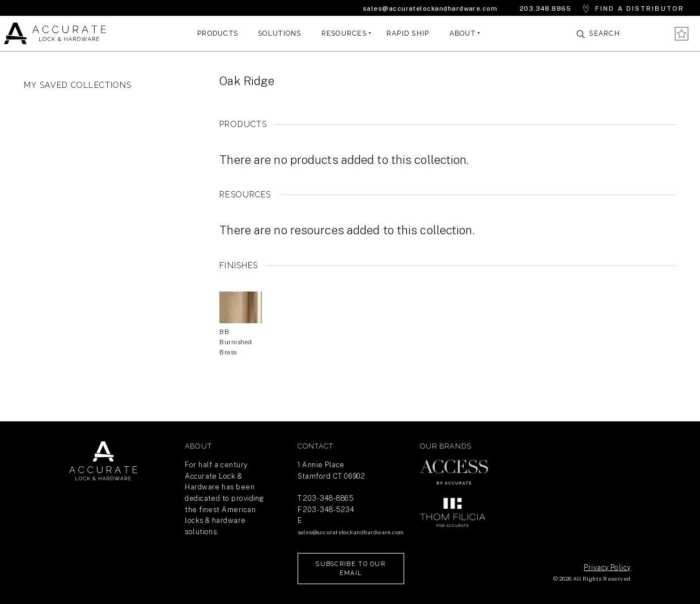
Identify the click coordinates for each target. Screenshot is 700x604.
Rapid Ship (408, 33)
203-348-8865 (328, 498)
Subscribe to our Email (351, 568)
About (463, 33)
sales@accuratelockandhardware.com (430, 9)
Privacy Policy (607, 567)
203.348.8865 (546, 9)
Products (218, 33)
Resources (344, 33)
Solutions (279, 33)
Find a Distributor (640, 9)
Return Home (103, 461)
